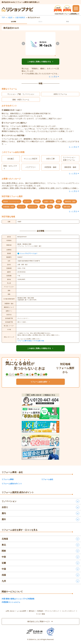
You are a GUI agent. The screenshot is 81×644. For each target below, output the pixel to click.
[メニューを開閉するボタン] (76, 8)
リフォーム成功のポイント (12, 484)
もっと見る (54, 77)
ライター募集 (40, 614)
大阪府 (10, 17)
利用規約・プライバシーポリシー (48, 611)
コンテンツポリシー (69, 611)
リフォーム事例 (8, 479)
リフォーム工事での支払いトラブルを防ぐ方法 (31, 341)
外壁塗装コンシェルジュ (11, 602)
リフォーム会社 (47, 479)
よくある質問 (22, 611)
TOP (3, 17)
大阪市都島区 (20, 17)
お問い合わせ (10, 611)
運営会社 (32, 611)
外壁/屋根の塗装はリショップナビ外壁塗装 (18, 599)
